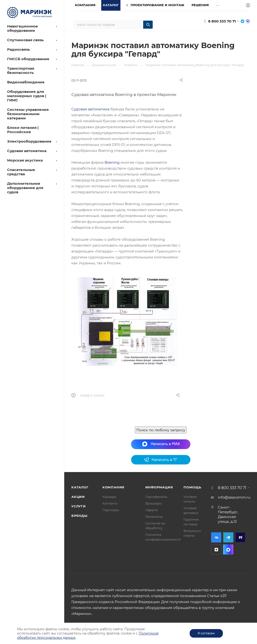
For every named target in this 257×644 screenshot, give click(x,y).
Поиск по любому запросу (161, 430)
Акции (78, 497)
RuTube (240, 537)
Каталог (80, 487)
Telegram (228, 537)
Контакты (110, 503)
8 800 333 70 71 (222, 21)
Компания (113, 487)
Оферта (151, 510)
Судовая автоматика (90, 109)
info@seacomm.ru (234, 497)
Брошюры (153, 503)
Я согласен (206, 633)
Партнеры (111, 510)
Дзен (216, 549)
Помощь (192, 487)
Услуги (79, 506)
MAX (228, 549)
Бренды (79, 516)
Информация (159, 487)
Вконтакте (216, 537)
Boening (112, 162)
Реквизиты (154, 517)
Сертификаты (156, 497)
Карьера (109, 497)
